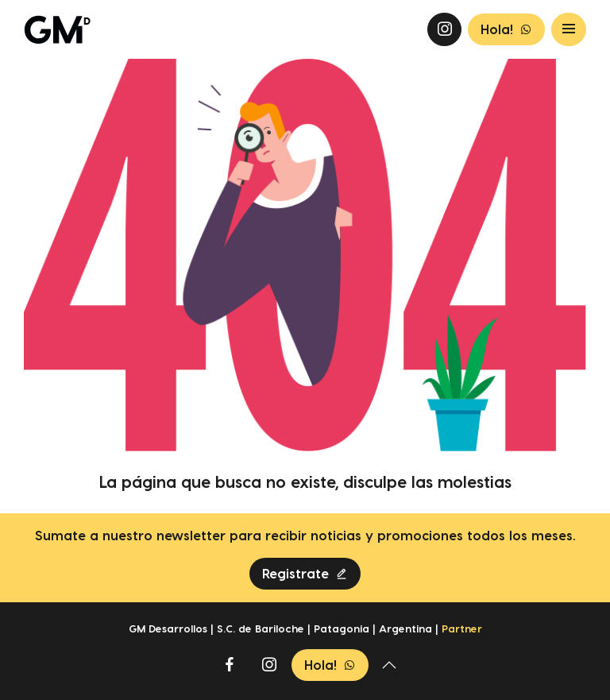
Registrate (305, 574)
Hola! (506, 29)
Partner (462, 628)
